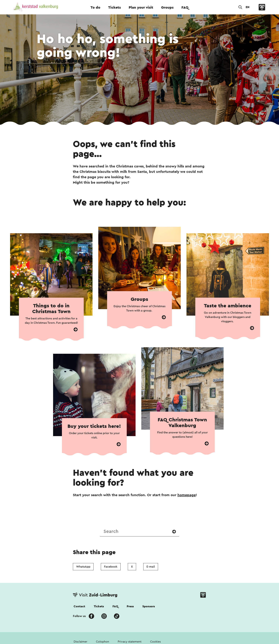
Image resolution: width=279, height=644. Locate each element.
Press (130, 606)
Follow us (79, 616)
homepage (187, 495)
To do (95, 8)
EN (247, 7)
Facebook (111, 567)
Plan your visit (141, 8)
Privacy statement (130, 642)
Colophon (103, 642)
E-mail (151, 567)
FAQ (185, 8)
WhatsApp (83, 567)
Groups (167, 8)
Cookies (155, 642)
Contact (79, 606)
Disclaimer (80, 642)
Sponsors (149, 606)
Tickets (114, 8)
